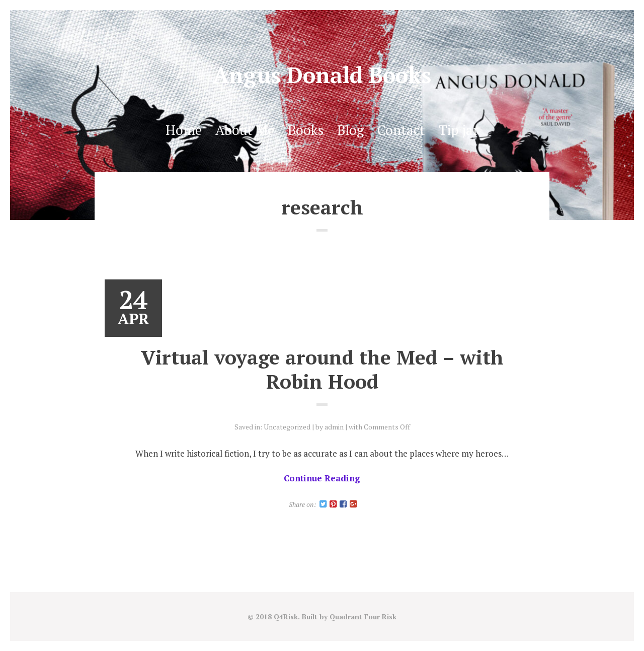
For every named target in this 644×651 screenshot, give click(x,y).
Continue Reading (322, 478)
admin (334, 427)
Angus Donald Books (322, 75)
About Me (245, 130)
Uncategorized (287, 427)
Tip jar (459, 130)
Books (306, 130)
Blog (350, 130)
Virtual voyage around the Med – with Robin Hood (322, 369)
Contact (401, 130)
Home (184, 130)
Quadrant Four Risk (363, 617)
